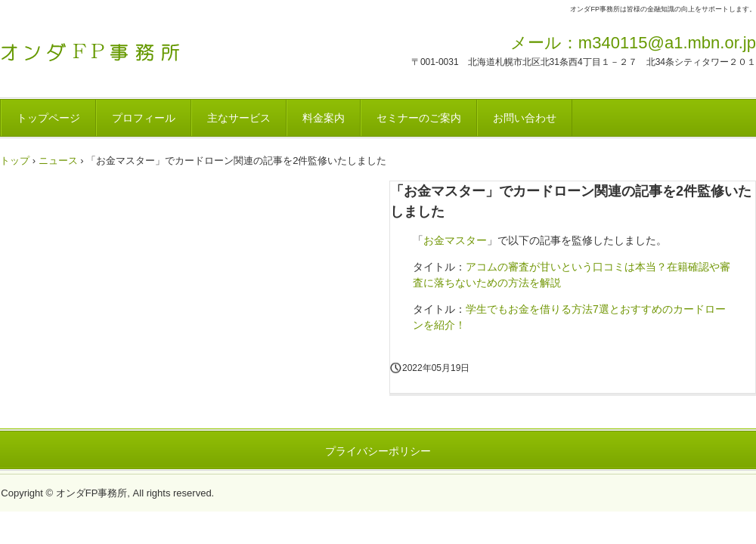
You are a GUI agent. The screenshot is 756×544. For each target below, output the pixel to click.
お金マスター (455, 240)
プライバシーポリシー (378, 451)
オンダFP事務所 (105, 48)
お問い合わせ (525, 118)
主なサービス (239, 118)
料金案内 (324, 118)
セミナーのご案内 (419, 118)
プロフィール (144, 118)
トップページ (48, 118)
